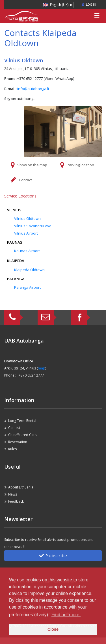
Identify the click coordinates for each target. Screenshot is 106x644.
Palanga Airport (27, 287)
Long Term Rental (22, 421)
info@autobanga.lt (33, 89)
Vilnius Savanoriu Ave (33, 226)
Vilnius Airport (26, 233)
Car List (14, 428)
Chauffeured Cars (22, 435)
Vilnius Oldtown (27, 218)
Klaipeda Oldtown (29, 270)
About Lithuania (21, 487)
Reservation (18, 442)
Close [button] (53, 629)
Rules (12, 449)
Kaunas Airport (27, 251)
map (42, 368)
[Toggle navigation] (97, 16)
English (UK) (59, 5)
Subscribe (53, 556)
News (13, 494)
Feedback (16, 501)
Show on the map (32, 165)
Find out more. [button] (66, 615)
